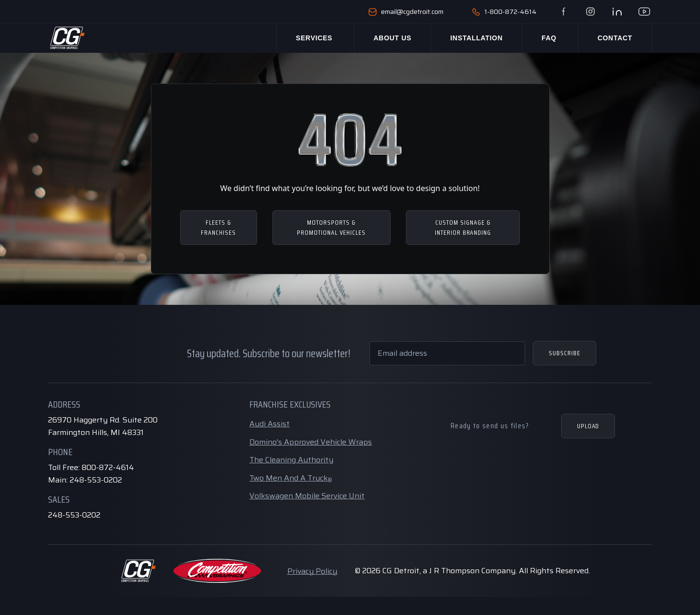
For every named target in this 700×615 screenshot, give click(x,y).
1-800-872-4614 (504, 12)
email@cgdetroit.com (406, 12)
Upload (588, 426)
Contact (615, 38)
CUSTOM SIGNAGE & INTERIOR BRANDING (463, 227)
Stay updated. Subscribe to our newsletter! (269, 353)
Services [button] (308, 38)
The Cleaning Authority (291, 460)
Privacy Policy (312, 571)
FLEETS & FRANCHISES (218, 227)
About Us (388, 38)
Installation (472, 38)
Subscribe (565, 353)
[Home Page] (67, 38)
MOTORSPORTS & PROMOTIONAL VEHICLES (331, 227)
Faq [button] (547, 38)
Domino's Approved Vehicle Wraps (311, 442)
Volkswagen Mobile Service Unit (307, 496)
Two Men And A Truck (291, 478)
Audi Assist (270, 424)
